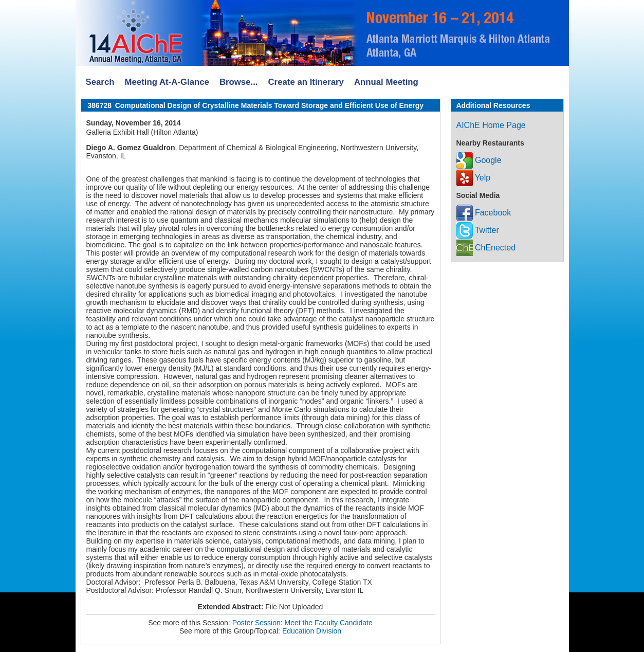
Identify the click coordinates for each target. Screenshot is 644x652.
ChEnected (486, 248)
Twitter (478, 230)
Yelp (474, 178)
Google (479, 160)
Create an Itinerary (306, 82)
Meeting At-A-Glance (167, 82)
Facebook (484, 213)
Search (100, 82)
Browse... (239, 82)
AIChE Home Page (491, 125)
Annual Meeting (386, 82)
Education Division (312, 631)
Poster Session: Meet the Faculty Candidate (302, 623)
